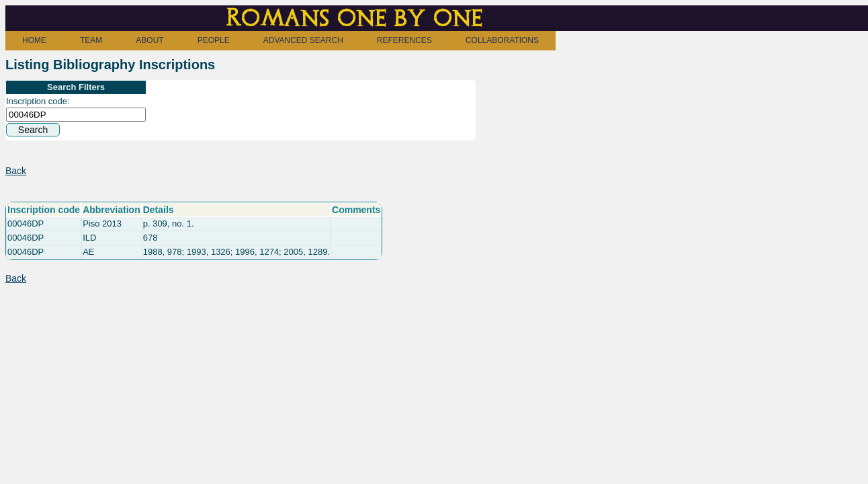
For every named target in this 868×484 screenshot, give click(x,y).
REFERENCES (404, 40)
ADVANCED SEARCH (303, 40)
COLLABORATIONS (502, 40)
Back (16, 171)
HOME (34, 40)
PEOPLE (214, 40)
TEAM (91, 40)
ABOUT (149, 40)
